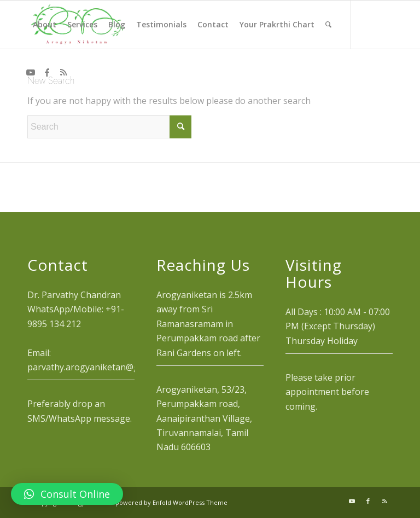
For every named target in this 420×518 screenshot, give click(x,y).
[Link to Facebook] (47, 72)
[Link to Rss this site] (63, 72)
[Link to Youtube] (31, 72)
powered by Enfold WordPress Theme (171, 502)
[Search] (328, 25)
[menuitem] (45, 25)
